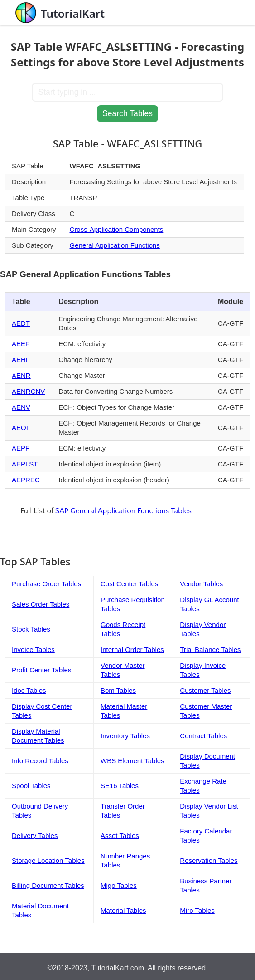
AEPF (21, 448)
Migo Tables (119, 885)
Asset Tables (120, 835)
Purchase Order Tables (46, 584)
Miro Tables (197, 910)
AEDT (21, 323)
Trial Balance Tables (210, 649)
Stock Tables (31, 629)
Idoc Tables (29, 690)
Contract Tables (203, 736)
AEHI (20, 360)
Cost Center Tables (129, 584)
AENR (21, 375)
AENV (21, 407)
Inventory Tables (125, 736)
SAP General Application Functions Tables (123, 511)
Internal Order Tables (132, 649)
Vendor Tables (201, 584)
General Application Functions (115, 245)
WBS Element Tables (132, 761)
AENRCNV (28, 391)
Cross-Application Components (117, 229)
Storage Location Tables (48, 860)
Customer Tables (205, 690)
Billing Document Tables (48, 885)
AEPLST (25, 464)
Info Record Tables (40, 761)
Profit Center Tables (41, 670)
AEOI (20, 428)
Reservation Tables (209, 860)
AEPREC (26, 480)
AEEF (21, 344)
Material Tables (123, 910)
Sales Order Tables (41, 604)
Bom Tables (118, 690)
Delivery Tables (35, 835)
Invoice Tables (33, 649)
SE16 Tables (120, 786)
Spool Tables (31, 786)
